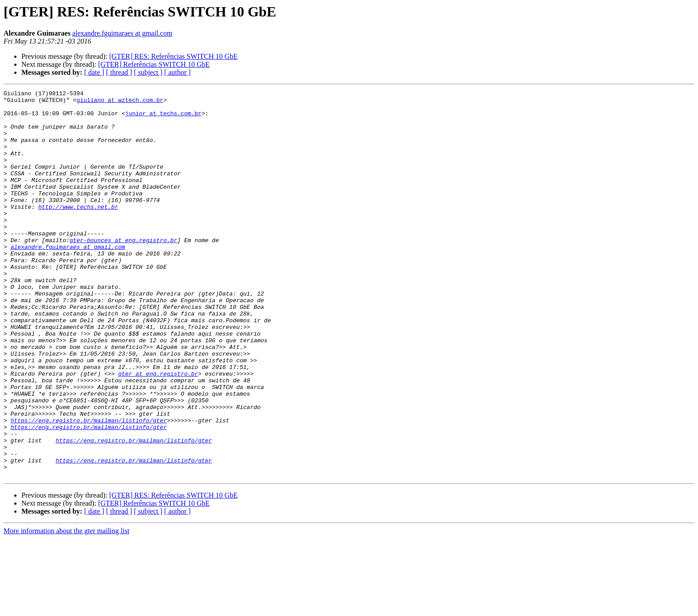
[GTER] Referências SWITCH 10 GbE (154, 64)
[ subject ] (148, 72)
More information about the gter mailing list (67, 608)
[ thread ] (119, 72)
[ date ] (94, 72)
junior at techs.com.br (163, 118)
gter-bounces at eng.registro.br (123, 271)
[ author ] (178, 72)
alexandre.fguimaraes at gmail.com (122, 33)
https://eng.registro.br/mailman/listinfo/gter (89, 487)
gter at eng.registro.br (158, 431)
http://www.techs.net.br (78, 231)
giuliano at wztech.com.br (120, 102)
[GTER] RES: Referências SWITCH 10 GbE (173, 56)
